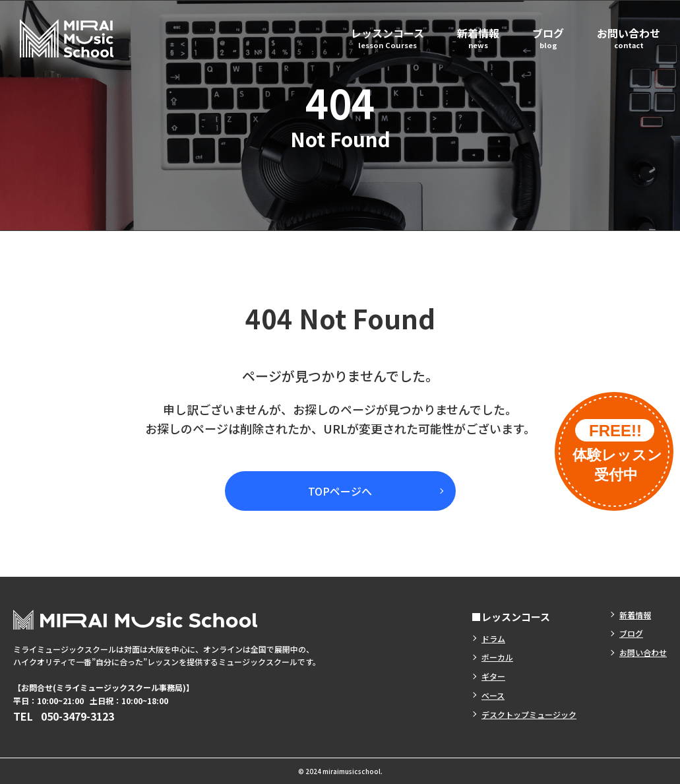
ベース (493, 695)
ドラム (493, 638)
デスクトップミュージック (529, 714)
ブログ (548, 37)
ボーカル (497, 657)
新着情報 (478, 37)
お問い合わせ (629, 37)
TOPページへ (340, 491)
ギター (493, 676)
